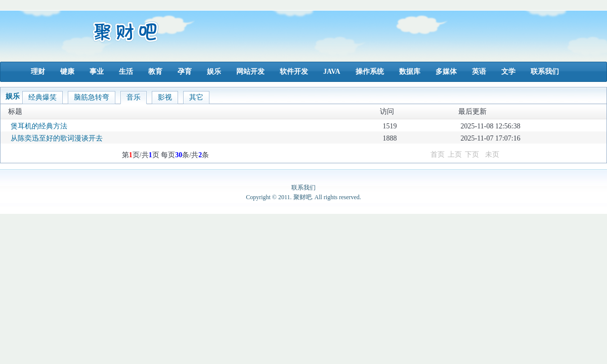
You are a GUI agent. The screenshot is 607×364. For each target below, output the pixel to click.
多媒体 (446, 72)
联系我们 (545, 72)
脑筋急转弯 (92, 97)
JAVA (332, 72)
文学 (508, 72)
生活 (126, 72)
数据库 (410, 72)
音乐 (134, 97)
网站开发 (250, 72)
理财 (38, 72)
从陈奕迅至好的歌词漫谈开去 (57, 138)
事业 (97, 72)
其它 (196, 97)
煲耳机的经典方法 (39, 126)
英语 (479, 72)
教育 (155, 72)
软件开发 (294, 72)
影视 (165, 97)
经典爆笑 (42, 97)
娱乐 (214, 72)
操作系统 (370, 72)
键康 (67, 72)
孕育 (185, 72)
